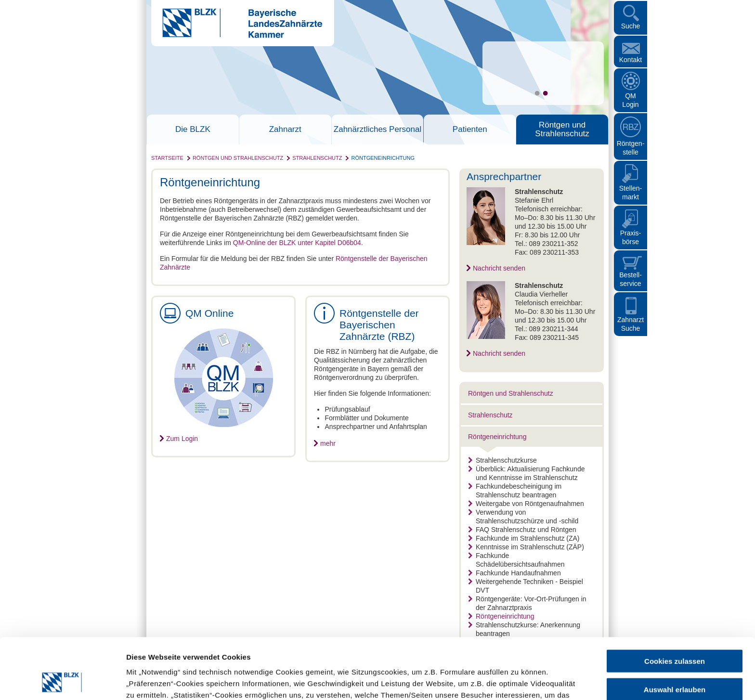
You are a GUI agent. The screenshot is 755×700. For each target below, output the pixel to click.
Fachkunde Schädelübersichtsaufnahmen (516, 560)
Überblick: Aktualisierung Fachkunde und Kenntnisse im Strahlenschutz (526, 473)
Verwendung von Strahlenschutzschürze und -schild (523, 517)
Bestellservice (631, 279)
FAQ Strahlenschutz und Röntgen (522, 530)
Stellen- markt (631, 193)
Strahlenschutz (317, 158)
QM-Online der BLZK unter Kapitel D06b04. (298, 243)
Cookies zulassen (675, 604)
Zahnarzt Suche (631, 324)
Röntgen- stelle (631, 148)
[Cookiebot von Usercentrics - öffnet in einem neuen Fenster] (62, 681)
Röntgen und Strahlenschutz (562, 130)
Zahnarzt (285, 130)
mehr (328, 443)
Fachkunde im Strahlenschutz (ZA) (524, 538)
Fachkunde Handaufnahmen (514, 573)
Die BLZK (193, 130)
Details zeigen (512, 681)
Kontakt (631, 60)
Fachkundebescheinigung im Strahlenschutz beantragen (515, 491)
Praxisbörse (631, 237)
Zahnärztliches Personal (377, 130)
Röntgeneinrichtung (383, 158)
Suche (631, 26)
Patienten (470, 130)
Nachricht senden (499, 268)
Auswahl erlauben (675, 632)
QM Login (630, 100)
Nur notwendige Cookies (675, 660)
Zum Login (182, 439)
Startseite (167, 158)
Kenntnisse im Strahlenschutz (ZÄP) (526, 547)
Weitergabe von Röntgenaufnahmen (526, 504)
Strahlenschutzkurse (502, 460)
